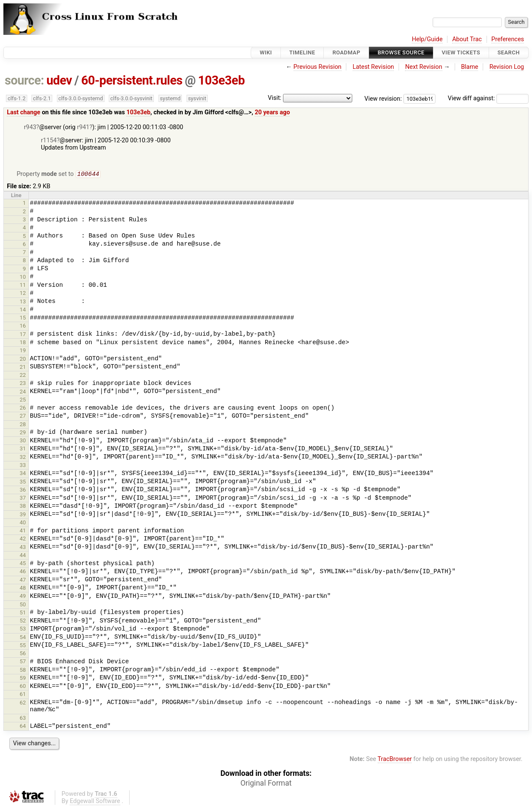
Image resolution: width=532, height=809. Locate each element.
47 (23, 581)
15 (23, 318)
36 (23, 491)
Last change (24, 112)
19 (23, 351)
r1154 (49, 140)
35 (23, 482)
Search (509, 52)
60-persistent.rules (132, 80)
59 (23, 679)
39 (23, 515)
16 (23, 327)
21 (23, 368)
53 (23, 629)
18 (23, 343)
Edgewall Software (95, 802)
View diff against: (488, 98)
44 (23, 556)
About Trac (467, 39)
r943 (30, 127)
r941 (83, 127)
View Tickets (461, 52)
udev (59, 80)
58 (23, 671)
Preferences (508, 39)
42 (23, 539)
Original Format (266, 784)
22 (23, 376)
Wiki (266, 52)
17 (23, 335)
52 (23, 621)
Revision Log (507, 67)
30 (23, 441)
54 (23, 638)
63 (23, 719)
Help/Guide (427, 39)
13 (23, 302)
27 (23, 417)
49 (23, 597)
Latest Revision (374, 67)
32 (23, 458)
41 (23, 531)
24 (23, 392)
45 (23, 564)
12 (23, 294)
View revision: (383, 98)
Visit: (274, 98)
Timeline (302, 52)
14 (23, 310)
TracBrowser (395, 760)
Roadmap (346, 52)
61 (23, 695)
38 (23, 507)
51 (23, 613)
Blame (470, 67)
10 (23, 278)
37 (23, 499)
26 (23, 409)
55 (23, 646)
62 (23, 703)
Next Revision (423, 67)
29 (23, 433)
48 (23, 589)
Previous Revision (318, 67)
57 (23, 662)
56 (23, 654)
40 (23, 523)
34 (23, 474)
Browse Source (401, 52)
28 (23, 425)
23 (23, 384)
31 (23, 449)
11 (23, 286)
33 (23, 466)
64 (23, 727)
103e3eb (221, 80)
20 (23, 360)
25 (23, 400)
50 (23, 605)
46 (23, 572)
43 (23, 548)
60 (23, 687)
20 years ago (272, 112)
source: (24, 80)
